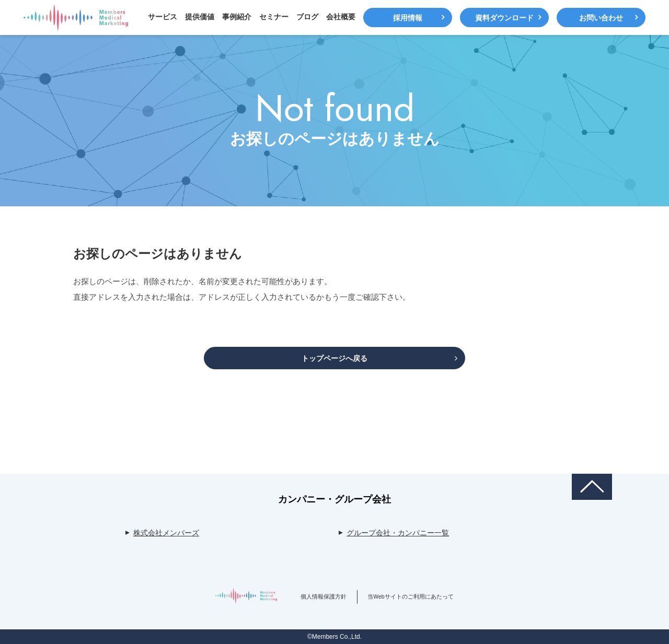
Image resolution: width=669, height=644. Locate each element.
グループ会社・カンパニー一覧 (398, 533)
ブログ (307, 17)
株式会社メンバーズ (166, 533)
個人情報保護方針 (324, 596)
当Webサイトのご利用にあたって (410, 596)
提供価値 (200, 17)
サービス (163, 17)
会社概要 (341, 17)
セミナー (274, 17)
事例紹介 (237, 17)
